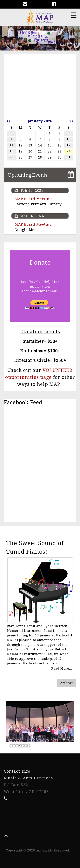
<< (9, 121)
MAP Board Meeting (33, 199)
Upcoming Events (28, 175)
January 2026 (40, 121)
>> (71, 121)
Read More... (62, 669)
